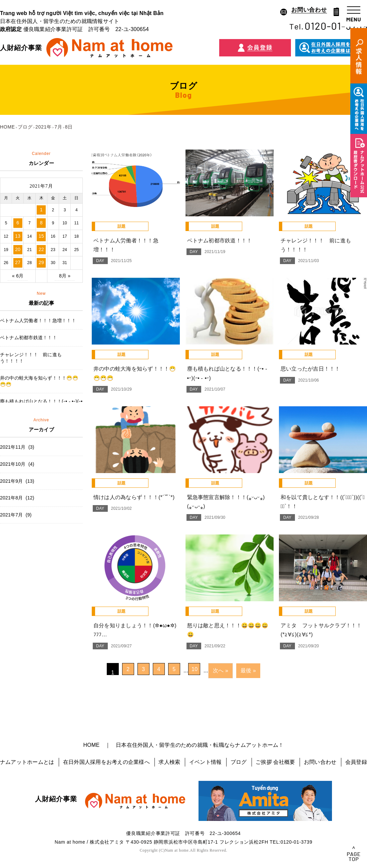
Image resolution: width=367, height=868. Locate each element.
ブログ (239, 762)
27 (18, 262)
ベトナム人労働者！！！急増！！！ (38, 320)
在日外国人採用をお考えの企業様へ (106, 762)
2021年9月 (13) (17, 481)
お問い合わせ (320, 762)
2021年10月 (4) (17, 464)
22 (41, 249)
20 (18, 249)
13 (18, 236)
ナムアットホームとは (27, 762)
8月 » (65, 276)
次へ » (221, 671)
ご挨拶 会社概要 (275, 762)
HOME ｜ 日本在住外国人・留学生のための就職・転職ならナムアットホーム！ (183, 745)
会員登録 (356, 762)
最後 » (248, 671)
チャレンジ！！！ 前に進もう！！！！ (31, 358)
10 (195, 669)
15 (41, 236)
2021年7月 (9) (16, 515)
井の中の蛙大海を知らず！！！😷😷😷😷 (39, 381)
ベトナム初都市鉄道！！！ (29, 338)
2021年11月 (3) (17, 447)
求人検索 (169, 762)
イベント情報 (205, 762)
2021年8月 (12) (17, 498)
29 (41, 262)
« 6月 (18, 276)
